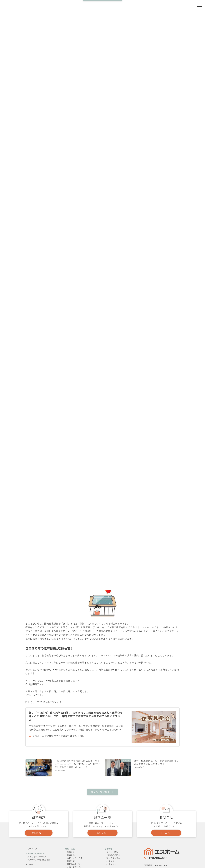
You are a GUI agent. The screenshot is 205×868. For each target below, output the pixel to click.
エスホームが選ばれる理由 (39, 860)
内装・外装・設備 (75, 858)
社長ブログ (111, 861)
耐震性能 (71, 861)
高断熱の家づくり (75, 864)
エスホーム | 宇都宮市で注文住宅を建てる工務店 (57, 736)
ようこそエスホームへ (37, 857)
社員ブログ (111, 864)
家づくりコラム (113, 858)
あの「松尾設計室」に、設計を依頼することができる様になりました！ (156, 762)
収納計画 (71, 855)
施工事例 (29, 864)
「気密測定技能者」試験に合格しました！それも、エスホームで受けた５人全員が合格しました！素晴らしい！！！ (77, 764)
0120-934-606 (157, 858)
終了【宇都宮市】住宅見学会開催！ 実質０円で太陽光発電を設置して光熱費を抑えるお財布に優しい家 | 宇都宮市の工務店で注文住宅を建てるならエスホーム (76, 716)
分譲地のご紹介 (113, 855)
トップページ (31, 849)
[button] (102, 792)
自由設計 (71, 852)
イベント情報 (112, 852)
